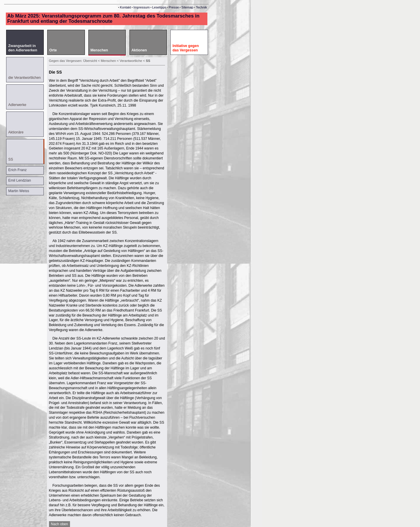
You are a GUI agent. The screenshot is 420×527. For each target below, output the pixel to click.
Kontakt (125, 7)
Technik (201, 7)
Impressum (142, 7)
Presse (174, 7)
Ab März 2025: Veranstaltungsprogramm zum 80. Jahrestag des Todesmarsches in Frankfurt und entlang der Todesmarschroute (103, 19)
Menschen (109, 61)
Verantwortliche (131, 61)
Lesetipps (159, 7)
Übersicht (90, 61)
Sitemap (187, 7)
